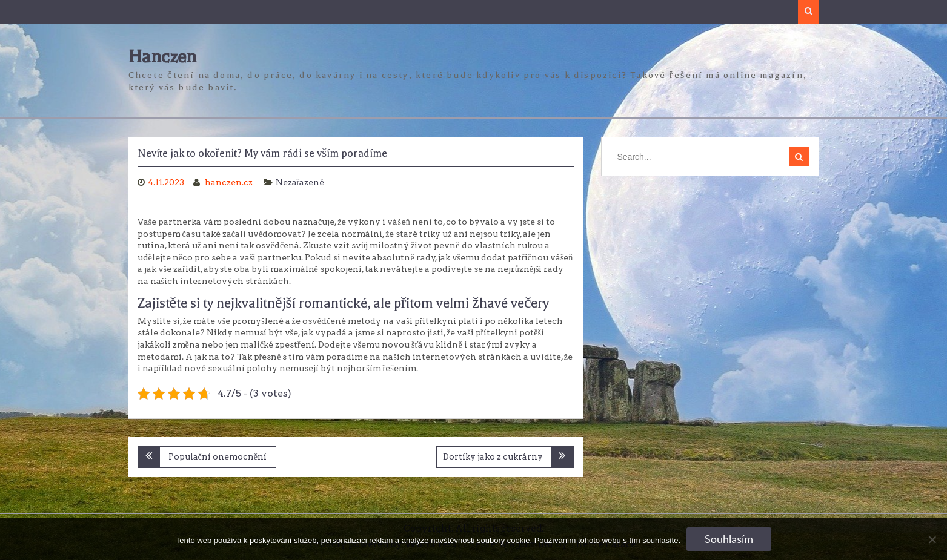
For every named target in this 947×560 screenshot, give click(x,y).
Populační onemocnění (218, 456)
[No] (932, 539)
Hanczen (162, 57)
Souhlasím (729, 539)
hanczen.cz (230, 182)
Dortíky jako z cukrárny (493, 456)
